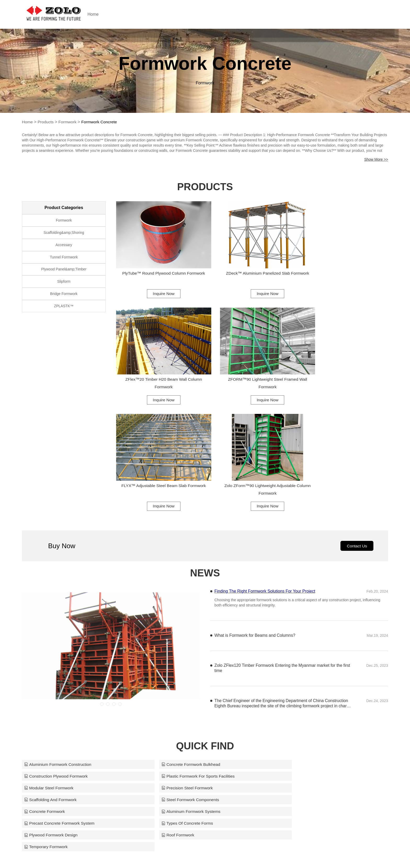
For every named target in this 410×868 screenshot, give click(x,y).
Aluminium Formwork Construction (59, 646)
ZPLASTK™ (64, 312)
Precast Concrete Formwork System (184, 682)
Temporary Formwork (294, 694)
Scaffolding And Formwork (51, 670)
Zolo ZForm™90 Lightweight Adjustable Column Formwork (346, 369)
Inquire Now (158, 286)
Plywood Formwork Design (52, 694)
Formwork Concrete (101, 122)
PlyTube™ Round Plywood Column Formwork (158, 269)
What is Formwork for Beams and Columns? (255, 517)
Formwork (68, 122)
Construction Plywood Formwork (304, 646)
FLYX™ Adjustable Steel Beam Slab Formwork (252, 369)
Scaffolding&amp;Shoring (64, 234)
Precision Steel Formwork (298, 658)
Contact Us (356, 427)
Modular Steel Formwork (173, 658)
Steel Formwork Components (177, 670)
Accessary (64, 247)
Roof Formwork (165, 694)
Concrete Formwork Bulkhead (178, 646)
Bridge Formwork (64, 299)
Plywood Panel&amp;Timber (64, 273)
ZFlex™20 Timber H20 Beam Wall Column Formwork (346, 269)
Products (46, 122)
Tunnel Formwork (64, 260)
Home (102, 14)
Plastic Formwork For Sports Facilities (62, 658)
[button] (102, 585)
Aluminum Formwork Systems (54, 682)
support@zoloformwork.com (264, 854)
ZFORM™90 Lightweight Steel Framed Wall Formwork (158, 369)
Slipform (64, 286)
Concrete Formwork (293, 670)
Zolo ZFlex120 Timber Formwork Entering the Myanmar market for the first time (279, 549)
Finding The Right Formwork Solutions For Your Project (266, 473)
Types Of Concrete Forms (298, 682)
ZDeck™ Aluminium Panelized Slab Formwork (252, 269)
